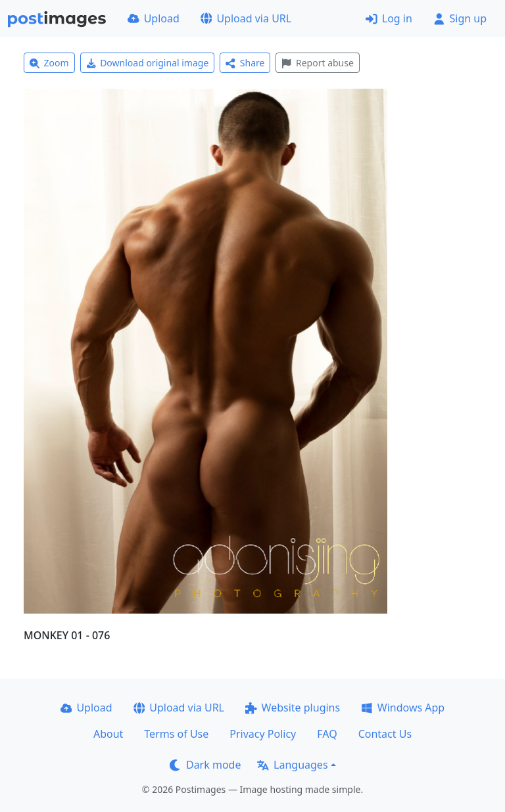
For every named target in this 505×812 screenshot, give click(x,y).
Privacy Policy (263, 734)
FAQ (327, 734)
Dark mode (205, 765)
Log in (389, 18)
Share (245, 63)
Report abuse (317, 63)
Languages (292, 765)
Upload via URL (246, 18)
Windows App (403, 708)
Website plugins (293, 708)
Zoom (49, 63)
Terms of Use (176, 734)
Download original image (148, 63)
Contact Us (385, 734)
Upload (154, 18)
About (108, 734)
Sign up (460, 18)
